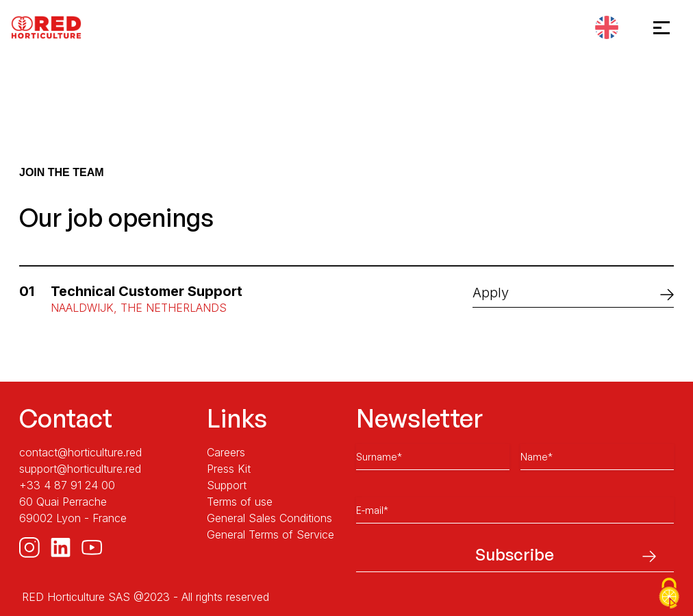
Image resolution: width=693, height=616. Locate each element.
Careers (226, 452)
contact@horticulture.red (80, 452)
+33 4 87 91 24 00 (67, 485)
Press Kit (229, 469)
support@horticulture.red (80, 469)
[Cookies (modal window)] (669, 593)
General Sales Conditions (269, 518)
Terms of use (240, 502)
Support (227, 485)
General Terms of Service (270, 534)
